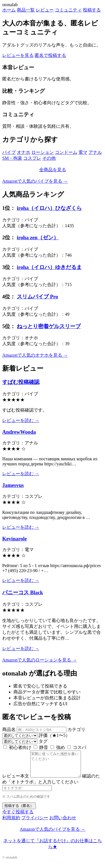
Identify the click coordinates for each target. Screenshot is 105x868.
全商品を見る (53, 170)
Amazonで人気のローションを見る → (39, 660)
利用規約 (11, 823)
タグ (43, 741)
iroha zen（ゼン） (38, 237)
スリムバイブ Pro (37, 297)
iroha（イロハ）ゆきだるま (49, 267)
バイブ (9, 152)
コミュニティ (68, 10)
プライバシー (35, 823)
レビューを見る (18, 55)
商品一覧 (26, 10)
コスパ (77, 747)
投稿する (92, 10)
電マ (83, 152)
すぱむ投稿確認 (21, 382)
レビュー (45, 10)
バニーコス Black (23, 592)
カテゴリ (76, 729)
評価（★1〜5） (54, 735)
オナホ (24, 152)
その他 (49, 158)
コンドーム (66, 152)
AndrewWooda (19, 432)
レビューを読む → (21, 420)
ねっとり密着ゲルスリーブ (49, 326)
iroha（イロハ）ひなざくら (49, 208)
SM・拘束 (12, 158)
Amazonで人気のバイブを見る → (35, 181)
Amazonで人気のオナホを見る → (35, 355)
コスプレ (32, 158)
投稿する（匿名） (19, 811)
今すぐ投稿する (18, 817)
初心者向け (17, 747)
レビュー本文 (16, 781)
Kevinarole (15, 539)
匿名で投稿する (50, 55)
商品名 (9, 729)
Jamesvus (13, 485)
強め (58, 747)
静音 (41, 747)
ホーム (9, 10)
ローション (43, 152)
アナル (95, 152)
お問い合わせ (63, 823)
